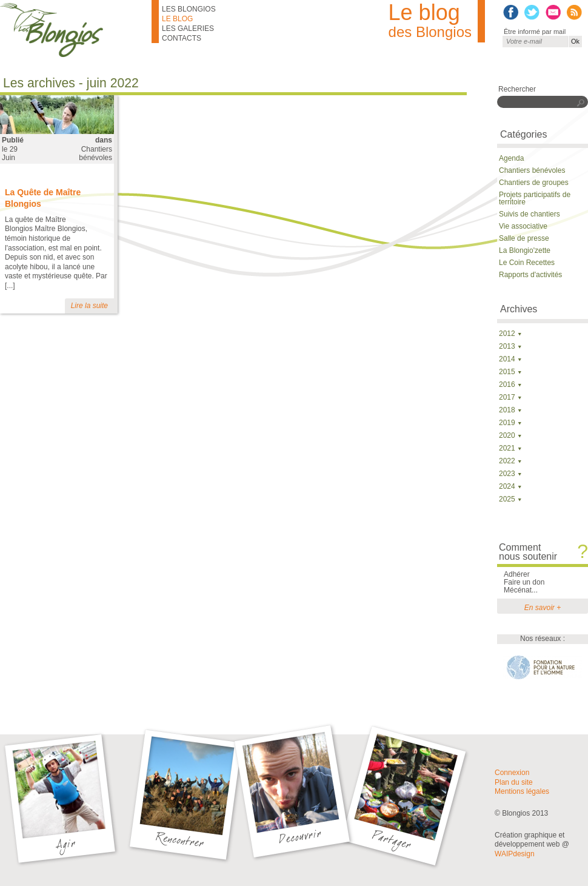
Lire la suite (89, 306)
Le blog (177, 19)
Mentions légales (522, 791)
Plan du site (514, 782)
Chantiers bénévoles (95, 153)
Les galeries (188, 29)
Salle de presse (524, 238)
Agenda (511, 158)
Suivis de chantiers (530, 214)
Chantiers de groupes (534, 183)
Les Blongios (189, 9)
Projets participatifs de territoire (535, 198)
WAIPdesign (515, 854)
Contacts (182, 38)
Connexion (512, 773)
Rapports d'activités (530, 275)
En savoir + (543, 608)
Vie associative (523, 226)
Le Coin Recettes (527, 263)
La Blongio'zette (525, 250)
